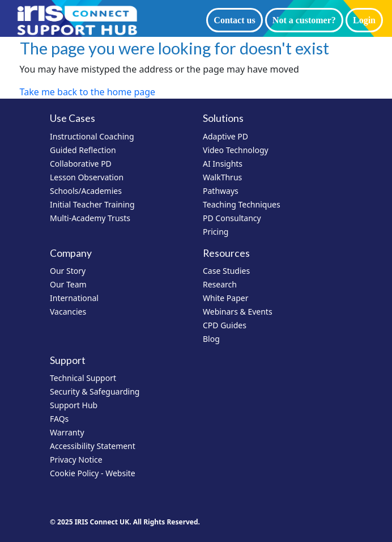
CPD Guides (225, 325)
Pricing (216, 232)
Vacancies (68, 312)
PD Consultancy (232, 218)
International (74, 298)
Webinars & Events (238, 312)
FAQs (59, 419)
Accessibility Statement (93, 446)
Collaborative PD (81, 164)
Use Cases (73, 118)
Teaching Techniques (242, 204)
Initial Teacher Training (92, 204)
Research (220, 284)
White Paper (226, 298)
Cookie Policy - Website (93, 473)
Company (71, 253)
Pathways (221, 191)
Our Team (68, 284)
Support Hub (74, 405)
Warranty (67, 432)
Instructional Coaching (92, 136)
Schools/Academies (86, 191)
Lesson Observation (87, 177)
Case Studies (226, 271)
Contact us (234, 20)
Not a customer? (304, 20)
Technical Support (83, 378)
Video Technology (236, 150)
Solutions (223, 118)
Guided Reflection (83, 150)
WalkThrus (222, 177)
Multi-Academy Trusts (90, 218)
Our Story (68, 271)
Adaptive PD (225, 136)
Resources (226, 253)
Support (68, 360)
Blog (211, 339)
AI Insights (223, 164)
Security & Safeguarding (95, 391)
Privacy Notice (76, 460)
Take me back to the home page (88, 92)
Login (364, 20)
